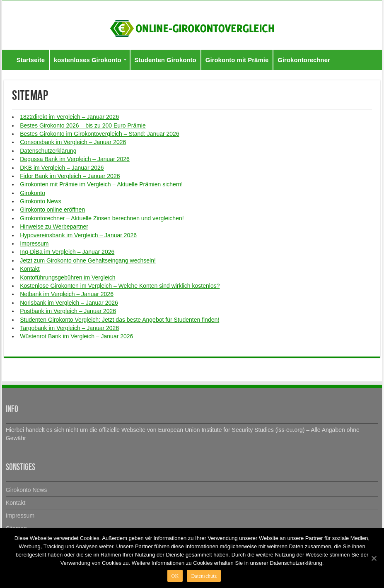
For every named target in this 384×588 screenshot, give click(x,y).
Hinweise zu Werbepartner (54, 227)
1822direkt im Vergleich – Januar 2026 (69, 117)
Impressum (34, 243)
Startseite (31, 60)
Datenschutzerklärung (48, 151)
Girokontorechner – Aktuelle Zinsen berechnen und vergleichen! (102, 218)
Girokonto (33, 193)
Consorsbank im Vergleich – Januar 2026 (73, 142)
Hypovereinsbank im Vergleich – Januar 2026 (78, 235)
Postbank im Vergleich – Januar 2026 (68, 311)
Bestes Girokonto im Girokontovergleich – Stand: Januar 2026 (99, 134)
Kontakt (30, 269)
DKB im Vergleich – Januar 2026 (62, 168)
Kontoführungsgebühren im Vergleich (68, 277)
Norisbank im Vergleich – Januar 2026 (69, 303)
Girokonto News (41, 201)
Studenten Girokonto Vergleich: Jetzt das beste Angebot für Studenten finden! (120, 320)
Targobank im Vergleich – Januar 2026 (69, 328)
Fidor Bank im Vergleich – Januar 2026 (70, 176)
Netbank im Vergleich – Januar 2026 (67, 294)
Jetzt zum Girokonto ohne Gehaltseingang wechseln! (88, 260)
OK (175, 576)
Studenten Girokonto (165, 60)
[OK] (374, 558)
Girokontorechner (304, 60)
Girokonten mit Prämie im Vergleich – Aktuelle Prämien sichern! (101, 184)
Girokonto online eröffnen (52, 210)
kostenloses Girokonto (88, 60)
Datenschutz (204, 576)
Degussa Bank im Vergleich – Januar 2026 (75, 159)
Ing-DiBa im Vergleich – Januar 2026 (67, 252)
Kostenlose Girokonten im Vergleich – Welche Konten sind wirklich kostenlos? (120, 286)
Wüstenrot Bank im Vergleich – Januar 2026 (76, 336)
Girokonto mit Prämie (237, 60)
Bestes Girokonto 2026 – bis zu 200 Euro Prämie (83, 125)
